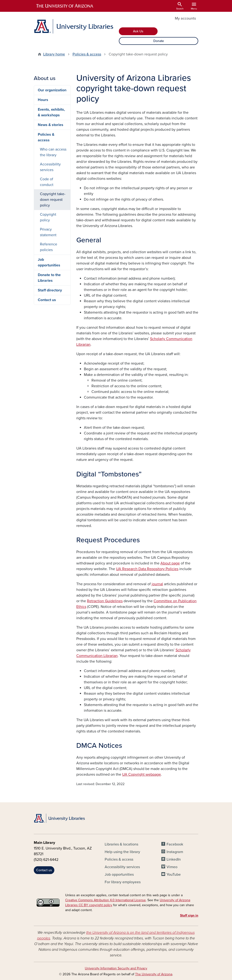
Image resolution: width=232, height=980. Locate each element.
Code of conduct (47, 182)
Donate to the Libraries (49, 278)
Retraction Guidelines (105, 601)
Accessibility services (50, 167)
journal (157, 584)
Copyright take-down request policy (53, 200)
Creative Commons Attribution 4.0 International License (105, 900)
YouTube (174, 875)
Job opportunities (49, 262)
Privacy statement (48, 232)
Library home (54, 54)
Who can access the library (53, 152)
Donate (159, 41)
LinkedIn (174, 859)
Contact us (47, 300)
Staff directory (50, 290)
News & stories (51, 125)
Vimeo (172, 867)
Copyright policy (48, 217)
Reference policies (49, 247)
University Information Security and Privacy (116, 968)
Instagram (175, 852)
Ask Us (138, 31)
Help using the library (122, 852)
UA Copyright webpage (142, 774)
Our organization (52, 90)
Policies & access (87, 54)
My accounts (185, 18)
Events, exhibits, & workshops (51, 112)
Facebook (175, 844)
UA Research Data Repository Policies (147, 569)
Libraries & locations (121, 844)
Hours (43, 100)
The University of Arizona (154, 974)
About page (170, 563)
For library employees (123, 882)
